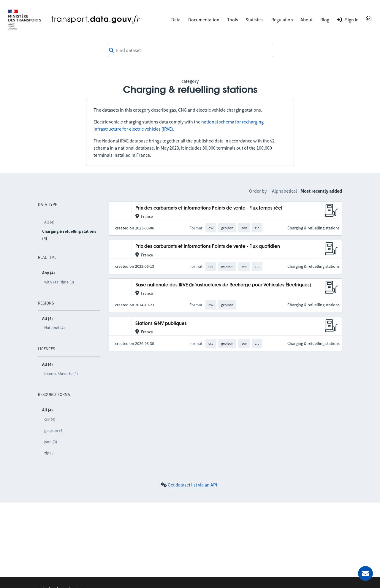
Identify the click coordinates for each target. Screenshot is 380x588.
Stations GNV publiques (161, 324)
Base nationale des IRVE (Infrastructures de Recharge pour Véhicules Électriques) (223, 285)
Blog (325, 20)
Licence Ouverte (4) (61, 373)
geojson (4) (54, 430)
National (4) (54, 328)
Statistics (255, 20)
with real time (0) (59, 282)
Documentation (204, 20)
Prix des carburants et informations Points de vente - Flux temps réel (209, 208)
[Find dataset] (190, 50)
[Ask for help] (365, 573)
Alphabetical (284, 191)
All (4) (49, 222)
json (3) (51, 442)
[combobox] (190, 50)
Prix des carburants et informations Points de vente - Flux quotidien (208, 247)
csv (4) (50, 419)
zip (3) (49, 453)
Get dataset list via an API (192, 485)
